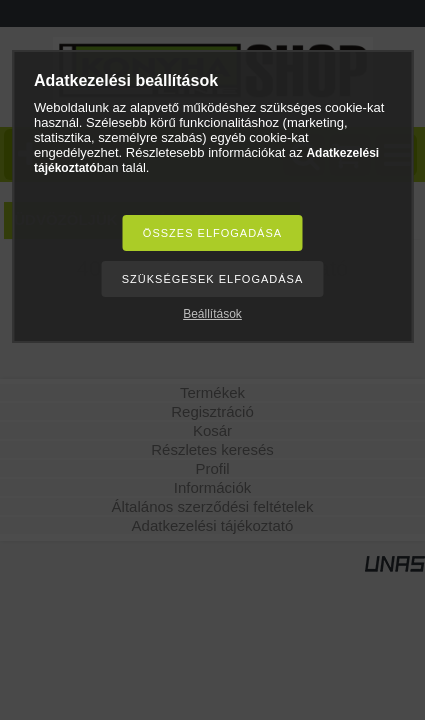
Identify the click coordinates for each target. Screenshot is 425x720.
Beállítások (212, 314)
